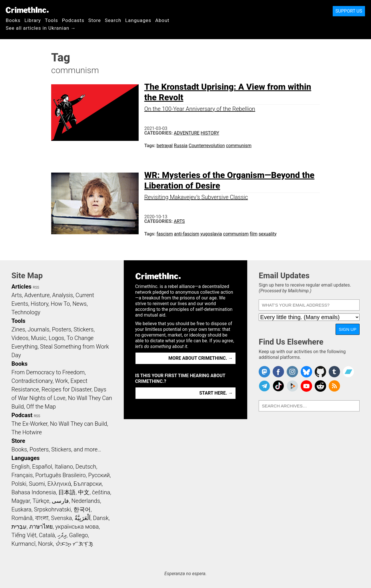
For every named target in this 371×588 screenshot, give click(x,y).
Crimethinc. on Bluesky (306, 372)
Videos (20, 338)
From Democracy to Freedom (48, 372)
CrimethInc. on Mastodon (264, 372)
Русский (99, 475)
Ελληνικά (59, 484)
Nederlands (86, 501)
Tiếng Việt (24, 535)
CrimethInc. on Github (320, 372)
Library (33, 20)
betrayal (165, 146)
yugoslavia (211, 234)
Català (47, 535)
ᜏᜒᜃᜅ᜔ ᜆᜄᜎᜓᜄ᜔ (74, 544)
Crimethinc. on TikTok (278, 386)
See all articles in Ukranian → (41, 28)
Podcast (22, 415)
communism (239, 146)
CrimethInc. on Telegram (264, 386)
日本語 (67, 492)
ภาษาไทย (41, 527)
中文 (84, 492)
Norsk (45, 544)
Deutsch (86, 467)
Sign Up (348, 329)
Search (113, 20)
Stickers (84, 329)
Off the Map (41, 407)
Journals (39, 329)
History (210, 133)
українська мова (77, 527)
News (79, 304)
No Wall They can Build (79, 424)
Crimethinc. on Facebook (278, 372)
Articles (21, 287)
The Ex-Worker (29, 424)
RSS (36, 287)
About (162, 20)
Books (13, 20)
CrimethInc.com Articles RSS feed (334, 386)
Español (42, 467)
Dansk (101, 518)
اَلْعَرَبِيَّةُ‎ (83, 518)
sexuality (268, 234)
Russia (181, 146)
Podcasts (73, 20)
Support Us (349, 11)
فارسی (60, 501)
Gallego (79, 535)
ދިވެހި (62, 535)
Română (22, 518)
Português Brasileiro (60, 475)
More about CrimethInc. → (201, 358)
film (254, 234)
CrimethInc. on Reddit (320, 386)
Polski (19, 484)
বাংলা (42, 518)
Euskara (21, 509)
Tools (51, 20)
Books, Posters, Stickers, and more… (56, 449)
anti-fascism (187, 234)
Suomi (37, 484)
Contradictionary (32, 381)
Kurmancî (23, 544)
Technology (26, 312)
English (21, 467)
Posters (62, 329)
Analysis (62, 295)
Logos (56, 338)
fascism (165, 234)
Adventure (187, 133)
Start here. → (216, 393)
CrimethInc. (27, 10)
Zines (18, 329)
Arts (179, 221)
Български (88, 484)
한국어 (82, 509)
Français (22, 475)
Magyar (21, 501)
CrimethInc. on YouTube (306, 386)
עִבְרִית (19, 527)
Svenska (62, 518)
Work (62, 381)
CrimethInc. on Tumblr (334, 372)
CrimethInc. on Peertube (292, 386)
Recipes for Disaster (66, 389)
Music (38, 338)
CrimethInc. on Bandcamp (348, 372)
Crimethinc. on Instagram (292, 372)
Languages (138, 20)
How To (60, 304)
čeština (101, 492)
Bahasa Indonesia (34, 492)
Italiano (64, 467)
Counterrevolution (207, 146)
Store (95, 20)
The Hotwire (27, 432)
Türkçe (41, 501)
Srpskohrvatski (53, 509)
